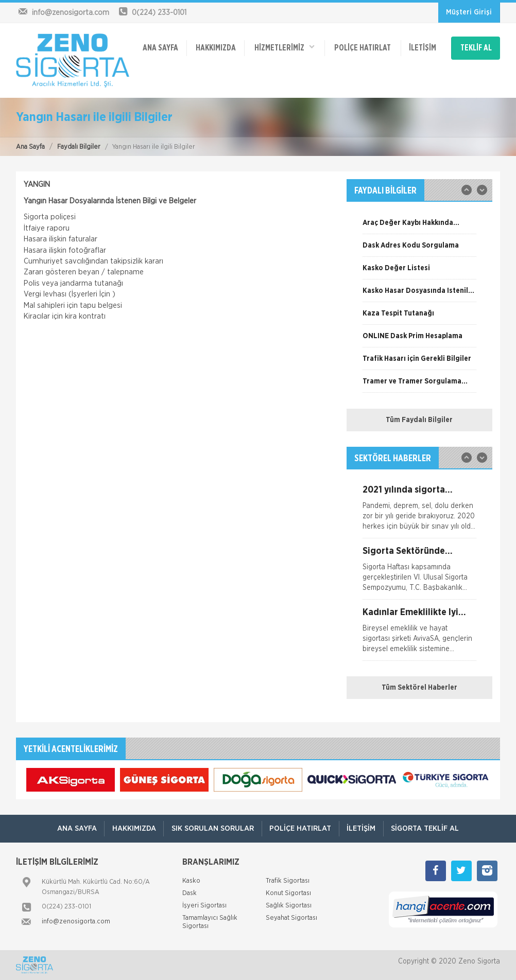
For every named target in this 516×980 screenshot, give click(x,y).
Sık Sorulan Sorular (212, 828)
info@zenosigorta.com (76, 922)
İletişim (422, 47)
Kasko (191, 881)
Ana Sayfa (30, 147)
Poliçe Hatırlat (363, 47)
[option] (419, 226)
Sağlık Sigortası (289, 906)
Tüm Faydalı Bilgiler (419, 420)
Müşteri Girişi (469, 12)
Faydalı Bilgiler (79, 147)
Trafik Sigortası (288, 881)
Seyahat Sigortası (291, 918)
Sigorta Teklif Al (426, 828)
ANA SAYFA (160, 47)
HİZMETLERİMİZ (284, 47)
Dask (190, 893)
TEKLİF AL (476, 47)
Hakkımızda (215, 47)
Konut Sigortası (288, 893)
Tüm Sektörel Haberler (419, 688)
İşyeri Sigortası (204, 906)
